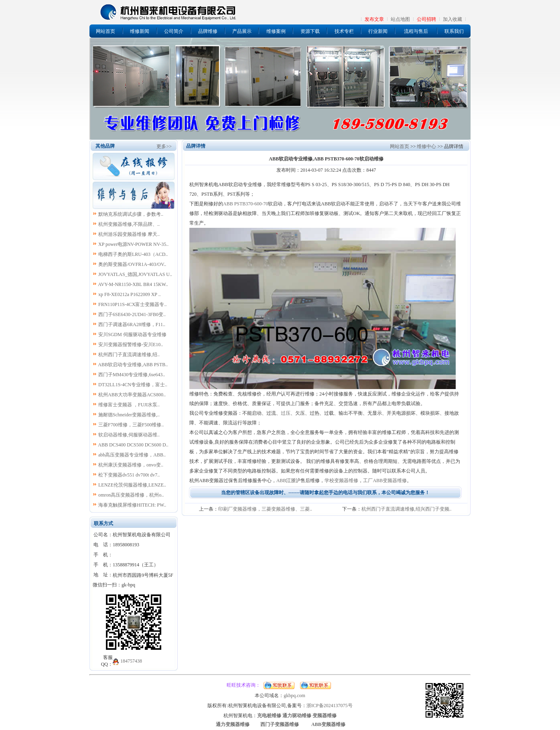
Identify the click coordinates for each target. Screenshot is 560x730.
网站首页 (106, 31)
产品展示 (242, 31)
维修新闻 (140, 31)
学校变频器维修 (341, 481)
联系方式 (103, 523)
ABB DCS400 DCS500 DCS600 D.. (133, 445)
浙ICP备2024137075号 (330, 706)
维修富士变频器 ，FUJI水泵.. (129, 405)
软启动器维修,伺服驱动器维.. (129, 435)
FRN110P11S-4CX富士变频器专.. (132, 304)
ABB (281, 481)
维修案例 (276, 31)
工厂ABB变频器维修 (385, 481)
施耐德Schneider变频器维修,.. (129, 415)
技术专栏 (344, 31)
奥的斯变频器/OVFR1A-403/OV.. (132, 264)
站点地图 (400, 19)
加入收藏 (452, 19)
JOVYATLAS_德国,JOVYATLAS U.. (135, 274)
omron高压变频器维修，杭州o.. (131, 495)
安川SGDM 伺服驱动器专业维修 (132, 335)
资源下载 (310, 31)
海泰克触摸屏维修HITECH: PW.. (132, 505)
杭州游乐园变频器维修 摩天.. (129, 234)
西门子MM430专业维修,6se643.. (132, 375)
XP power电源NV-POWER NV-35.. (133, 244)
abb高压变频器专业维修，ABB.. (132, 455)
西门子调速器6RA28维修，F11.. (132, 324)
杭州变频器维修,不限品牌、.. (129, 224)
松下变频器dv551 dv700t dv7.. (129, 475)
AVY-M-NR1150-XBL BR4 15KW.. (133, 284)
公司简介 (174, 31)
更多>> (164, 146)
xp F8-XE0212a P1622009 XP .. (130, 294)
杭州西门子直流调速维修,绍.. (129, 355)
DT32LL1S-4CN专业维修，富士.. (133, 385)
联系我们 (454, 31)
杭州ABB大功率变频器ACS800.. (132, 395)
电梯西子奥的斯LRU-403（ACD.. (133, 254)
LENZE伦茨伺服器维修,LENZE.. (132, 485)
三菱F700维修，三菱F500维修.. (131, 425)
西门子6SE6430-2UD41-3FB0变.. (132, 314)
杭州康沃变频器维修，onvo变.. (131, 465)
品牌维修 (208, 31)
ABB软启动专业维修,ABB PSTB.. (133, 365)
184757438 (131, 661)
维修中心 (426, 146)
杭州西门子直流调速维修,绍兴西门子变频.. (407, 509)
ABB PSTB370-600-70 (246, 204)
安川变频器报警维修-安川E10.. (131, 345)
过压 (286, 413)
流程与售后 (416, 31)
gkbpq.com (294, 696)
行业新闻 (378, 31)
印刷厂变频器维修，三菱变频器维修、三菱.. (265, 509)
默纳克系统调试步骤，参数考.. (131, 214)
